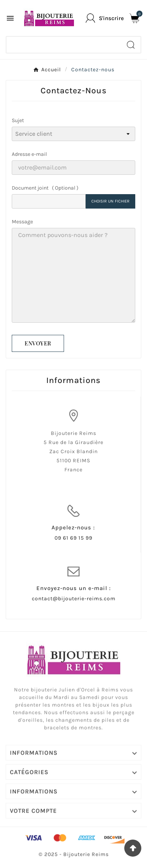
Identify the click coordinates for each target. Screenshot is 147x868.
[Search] (131, 45)
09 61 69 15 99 (73, 538)
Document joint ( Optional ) (45, 188)
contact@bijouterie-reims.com (74, 599)
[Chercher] (64, 45)
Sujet (18, 120)
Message (22, 222)
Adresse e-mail (29, 154)
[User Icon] (105, 18)
